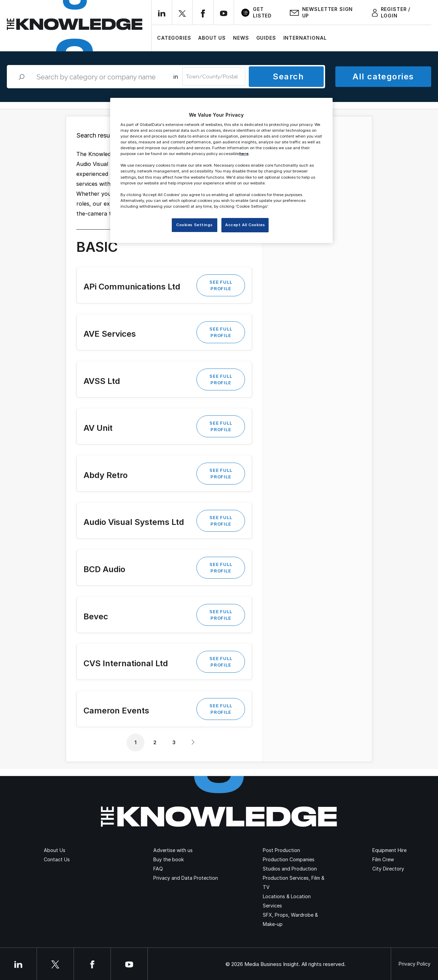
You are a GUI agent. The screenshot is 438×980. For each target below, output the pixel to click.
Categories (174, 38)
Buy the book (169, 859)
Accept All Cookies (245, 225)
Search (288, 76)
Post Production (281, 850)
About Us (212, 38)
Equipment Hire (389, 850)
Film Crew (383, 859)
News (241, 38)
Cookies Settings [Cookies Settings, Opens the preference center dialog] (194, 225)
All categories (383, 76)
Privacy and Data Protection (186, 878)
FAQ (158, 869)
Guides (266, 38)
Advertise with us (173, 850)
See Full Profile (221, 285)
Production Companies (289, 859)
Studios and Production (290, 869)
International (305, 38)
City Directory (388, 869)
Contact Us (57, 859)
